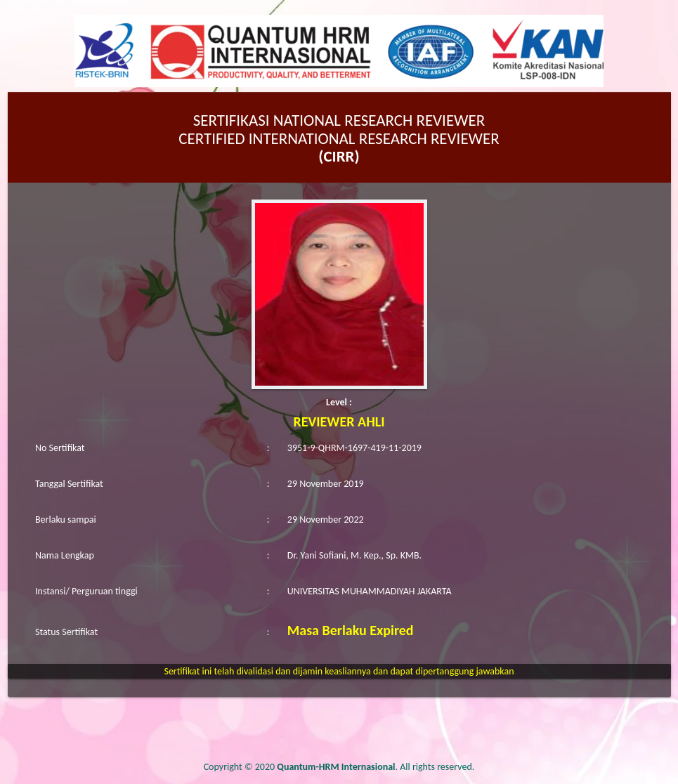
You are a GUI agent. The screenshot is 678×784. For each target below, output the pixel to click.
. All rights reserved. (376, 767)
